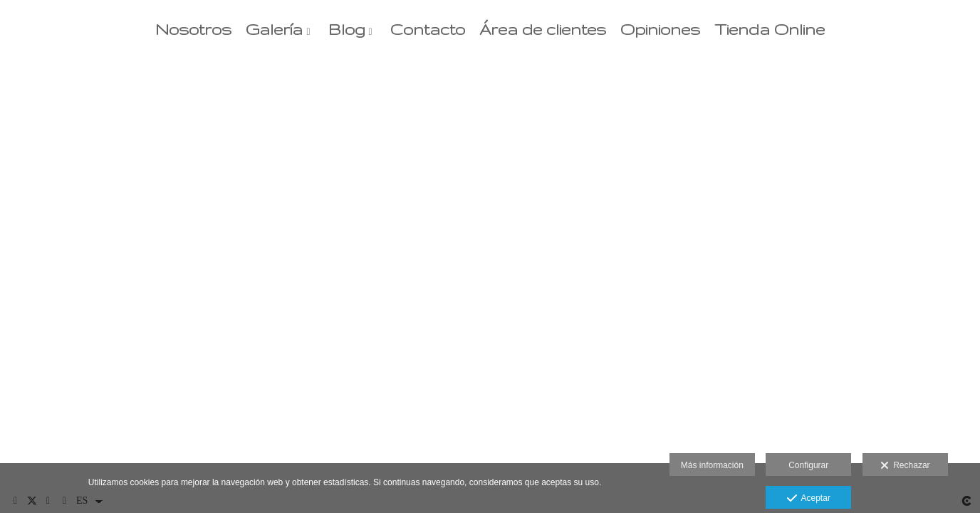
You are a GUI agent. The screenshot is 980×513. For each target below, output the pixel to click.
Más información (712, 465)
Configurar (808, 465)
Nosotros (193, 30)
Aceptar (809, 499)
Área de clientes (543, 30)
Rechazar (905, 466)
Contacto (428, 30)
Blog (347, 30)
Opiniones (660, 30)
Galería (274, 30)
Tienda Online (770, 30)
